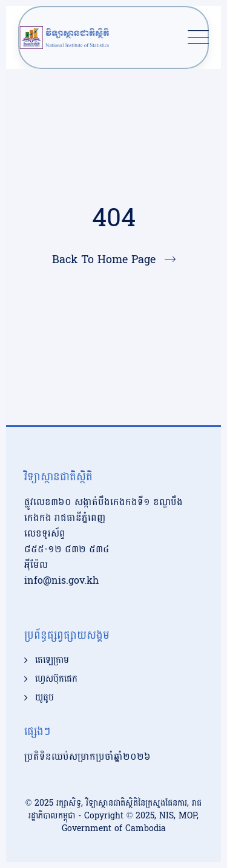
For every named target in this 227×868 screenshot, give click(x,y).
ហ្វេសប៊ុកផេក (56, 679)
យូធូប (44, 698)
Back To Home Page (104, 260)
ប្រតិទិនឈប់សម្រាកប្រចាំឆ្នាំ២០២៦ (87, 756)
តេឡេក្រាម (52, 661)
